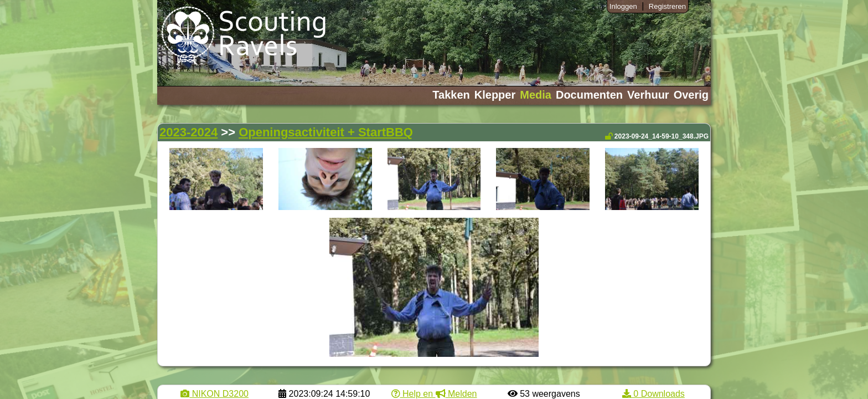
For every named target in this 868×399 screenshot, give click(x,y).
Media (536, 95)
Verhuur (648, 95)
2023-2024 (188, 132)
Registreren (667, 6)
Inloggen (623, 6)
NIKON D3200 (215, 394)
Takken (451, 95)
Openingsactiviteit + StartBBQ (326, 132)
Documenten (589, 95)
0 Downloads (653, 394)
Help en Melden (434, 394)
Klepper (495, 95)
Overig (691, 95)
